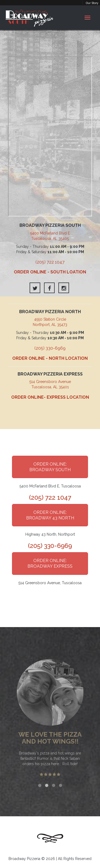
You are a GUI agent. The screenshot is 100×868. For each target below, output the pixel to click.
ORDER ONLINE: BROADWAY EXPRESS (50, 563)
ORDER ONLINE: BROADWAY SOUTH (50, 467)
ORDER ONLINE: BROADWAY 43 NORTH (50, 515)
